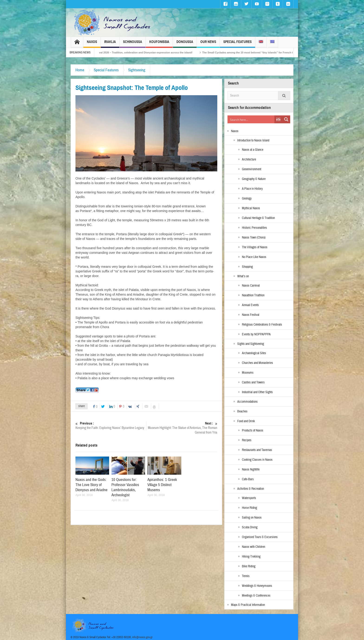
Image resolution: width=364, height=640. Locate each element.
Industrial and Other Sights (257, 392)
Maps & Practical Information (248, 605)
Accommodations (247, 402)
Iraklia (110, 44)
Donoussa (185, 44)
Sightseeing (137, 70)
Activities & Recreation (251, 489)
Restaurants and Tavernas (257, 450)
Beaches (242, 411)
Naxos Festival (251, 315)
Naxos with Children (253, 547)
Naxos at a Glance (253, 150)
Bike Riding (249, 566)
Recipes (247, 440)
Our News (208, 44)
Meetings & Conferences (256, 596)
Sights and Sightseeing (251, 344)
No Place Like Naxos (254, 257)
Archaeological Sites (254, 353)
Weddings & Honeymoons (257, 586)
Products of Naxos (253, 431)
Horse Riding (249, 508)
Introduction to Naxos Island (253, 140)
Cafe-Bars (248, 479)
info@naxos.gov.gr (143, 637)
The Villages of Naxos (255, 247)
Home (80, 70)
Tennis (246, 576)
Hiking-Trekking (251, 557)
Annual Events (250, 305)
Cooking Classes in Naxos (257, 460)
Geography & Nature (254, 179)
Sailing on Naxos (252, 518)
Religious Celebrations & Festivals (262, 325)
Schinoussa (133, 44)
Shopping (247, 267)
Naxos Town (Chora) (254, 238)
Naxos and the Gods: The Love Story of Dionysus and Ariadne (91, 485)
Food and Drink (246, 421)
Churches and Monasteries (257, 363)
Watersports (249, 498)
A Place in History (252, 189)
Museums (248, 373)
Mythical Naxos (251, 208)
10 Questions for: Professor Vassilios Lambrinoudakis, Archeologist (125, 487)
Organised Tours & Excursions (260, 537)
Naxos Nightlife (251, 470)
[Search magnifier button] (286, 119)
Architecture (249, 160)
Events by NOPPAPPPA (256, 334)
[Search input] (251, 119)
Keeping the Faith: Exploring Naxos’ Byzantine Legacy (111, 426)
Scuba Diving (250, 527)
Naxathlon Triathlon (253, 295)
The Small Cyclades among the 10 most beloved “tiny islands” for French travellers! (259, 52)
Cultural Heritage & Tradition (258, 218)
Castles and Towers (253, 382)
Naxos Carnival (251, 286)
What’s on (243, 276)
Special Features (237, 44)
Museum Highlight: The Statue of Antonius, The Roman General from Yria (182, 428)
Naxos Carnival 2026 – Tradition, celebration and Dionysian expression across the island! (145, 52)
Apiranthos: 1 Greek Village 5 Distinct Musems (162, 485)
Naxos (92, 44)
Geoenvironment (252, 169)
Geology (247, 199)
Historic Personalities (254, 228)
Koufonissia (159, 44)
